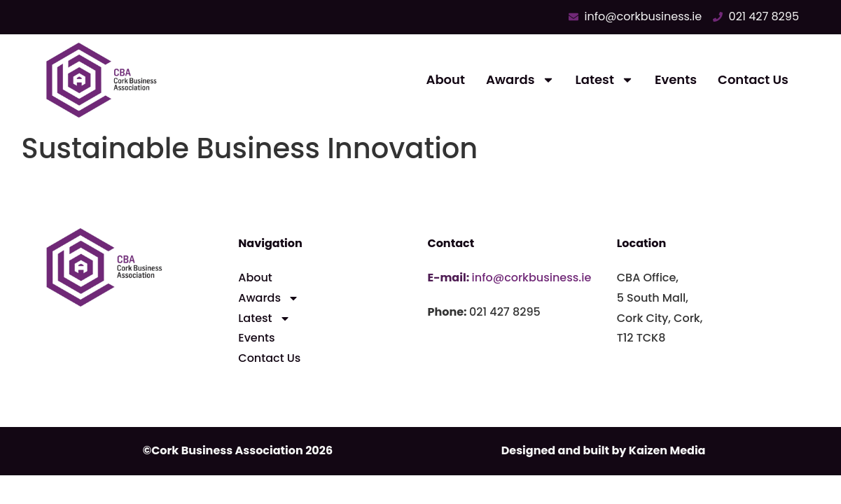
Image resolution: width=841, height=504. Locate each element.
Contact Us (753, 79)
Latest (605, 80)
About (446, 79)
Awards (520, 80)
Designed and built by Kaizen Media (604, 450)
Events (676, 79)
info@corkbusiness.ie (532, 278)
